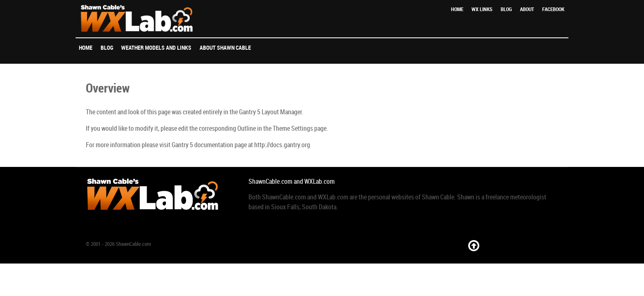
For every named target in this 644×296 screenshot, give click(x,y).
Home (457, 9)
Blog (506, 9)
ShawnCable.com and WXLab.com (292, 182)
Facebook (553, 9)
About (527, 9)
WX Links (482, 9)
